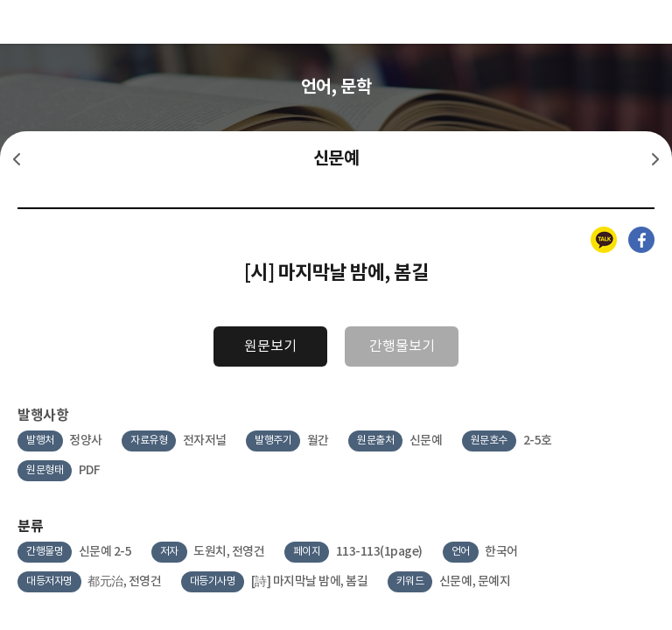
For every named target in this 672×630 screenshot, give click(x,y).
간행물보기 (402, 346)
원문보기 (270, 346)
